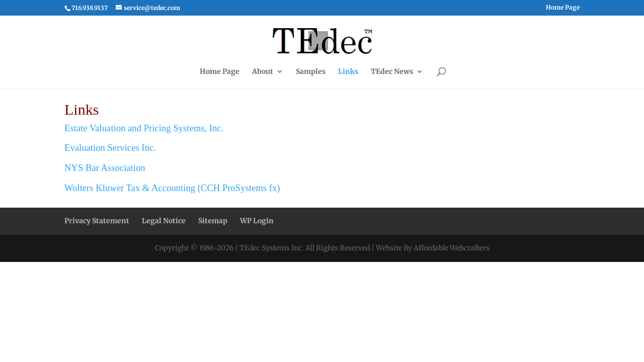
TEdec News (392, 72)
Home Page (563, 8)
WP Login (257, 221)
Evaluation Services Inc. (110, 148)
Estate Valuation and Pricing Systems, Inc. (144, 128)
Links (348, 72)
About (263, 72)
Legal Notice (164, 221)
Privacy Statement (97, 221)
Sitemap (213, 221)
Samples (311, 72)
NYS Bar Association (105, 168)
